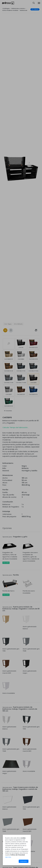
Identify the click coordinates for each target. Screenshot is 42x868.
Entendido (24, 861)
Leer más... (8, 857)
